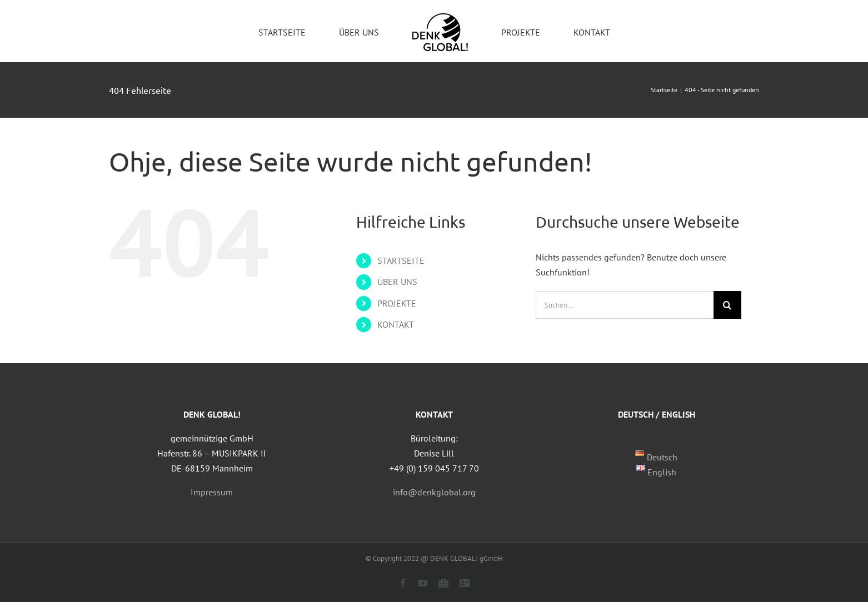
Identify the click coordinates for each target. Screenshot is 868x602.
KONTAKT (396, 324)
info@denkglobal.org (434, 492)
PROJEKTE (397, 303)
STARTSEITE (401, 260)
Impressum (212, 492)
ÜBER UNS (397, 282)
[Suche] (727, 305)
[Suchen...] (625, 305)
